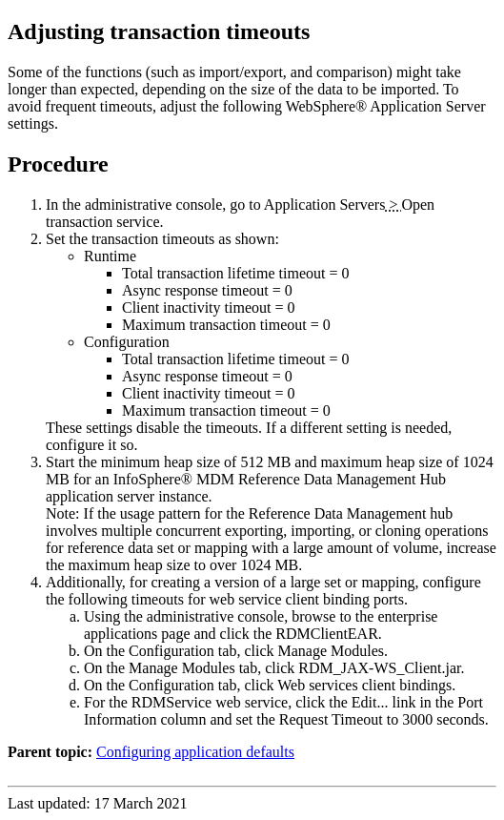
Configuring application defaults (195, 752)
